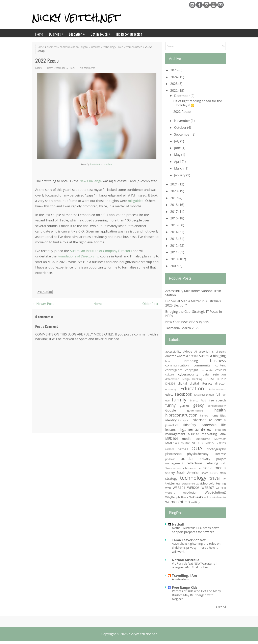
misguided (136, 201)
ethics (169, 395)
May (178, 155)
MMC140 (172, 443)
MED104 (172, 439)
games (185, 405)
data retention (214, 374)
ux (197, 484)
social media (215, 468)
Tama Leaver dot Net (189, 540)
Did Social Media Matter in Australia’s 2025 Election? (193, 303)
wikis (208, 497)
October (181, 128)
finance (194, 400)
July (177, 141)
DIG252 (221, 379)
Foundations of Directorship (78, 256)
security (182, 468)
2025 (174, 70)
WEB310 (170, 493)
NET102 (197, 443)
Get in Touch (102, 33)
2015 (174, 225)
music (185, 443)
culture (170, 374)
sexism (198, 468)
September (183, 134)
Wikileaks (196, 497)
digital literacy (201, 383)
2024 (174, 77)
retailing (212, 463)
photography (216, 449)
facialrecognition (204, 395)
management (175, 434)
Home (39, 34)
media (187, 439)
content (221, 365)
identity (171, 420)
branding (191, 361)
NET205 (221, 443)
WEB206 (193, 488)
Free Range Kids (185, 587)
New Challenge (91, 181)
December (182, 96)
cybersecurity (188, 374)
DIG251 (209, 379)
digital (85, 47)
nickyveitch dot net (143, 634)
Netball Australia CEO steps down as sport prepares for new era (196, 530)
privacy (205, 459)
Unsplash (108, 164)
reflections (195, 463)
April (178, 162)
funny (170, 405)
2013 (174, 239)
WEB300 (221, 488)
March (179, 168)
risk (224, 463)
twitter (170, 483)
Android (183, 356)
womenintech (134, 47)
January (180, 175)
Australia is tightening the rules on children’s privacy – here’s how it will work (196, 547)
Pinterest (220, 454)
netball (183, 449)
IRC (210, 420)
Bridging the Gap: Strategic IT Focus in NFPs (194, 314)
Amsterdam (180, 579)
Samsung (171, 468)
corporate (207, 370)
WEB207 (208, 488)
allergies (221, 352)
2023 (174, 84)
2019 (174, 198)
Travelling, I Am (184, 576)
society (170, 473)
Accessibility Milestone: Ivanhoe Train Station (193, 293)
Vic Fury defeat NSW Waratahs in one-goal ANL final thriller (195, 565)
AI (196, 351)
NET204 (210, 443)
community (202, 365)
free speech (217, 400)
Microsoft (220, 439)
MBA (223, 434)
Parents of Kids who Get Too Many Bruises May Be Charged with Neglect (196, 595)
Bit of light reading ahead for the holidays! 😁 (198, 103)
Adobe (188, 351)
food (203, 400)
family (179, 400)
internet (95, 47)
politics (187, 458)
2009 (174, 266)
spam (205, 473)
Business (57, 33)
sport (214, 473)
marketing (209, 434)
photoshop (173, 454)
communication (69, 47)
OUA (197, 448)
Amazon (171, 356)
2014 (174, 232)
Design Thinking (192, 379)
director (220, 383)
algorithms (206, 351)
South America (188, 473)
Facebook (184, 394)
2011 (174, 252)
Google (171, 410)
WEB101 (179, 488)
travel (215, 478)
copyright (192, 370)
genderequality (217, 406)
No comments (88, 68)
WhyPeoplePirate (177, 497)
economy (171, 389)
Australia (205, 356)
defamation (172, 379)
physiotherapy (198, 454)
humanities (218, 415)
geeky (199, 405)
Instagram (184, 420)
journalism (172, 425)
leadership (209, 425)
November (183, 121)
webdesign (190, 492)
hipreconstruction (181, 415)
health (220, 410)
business (52, 47)
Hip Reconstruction (129, 34)
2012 (174, 246)
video (204, 483)
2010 (174, 259)
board (169, 361)
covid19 (221, 370)
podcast (170, 459)
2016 (174, 218)
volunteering (217, 483)
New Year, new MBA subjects (187, 322)
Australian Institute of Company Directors (101, 251)
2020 (174, 191)
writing (196, 502)
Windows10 (219, 497)
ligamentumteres (196, 429)
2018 (174, 205)
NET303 (170, 449)
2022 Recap (47, 61)
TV (224, 479)
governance (195, 410)
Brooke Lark (95, 164)
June (178, 148)
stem (223, 473)
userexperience (185, 484)
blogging (219, 356)
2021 (174, 184)
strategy (171, 478)
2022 (174, 91)
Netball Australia (186, 560)
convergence (174, 370)
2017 (174, 212)
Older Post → (152, 304)
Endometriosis (217, 389)
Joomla (220, 420)
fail (218, 394)
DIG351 (170, 383)
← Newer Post (43, 304)
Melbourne (203, 439)
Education (78, 33)
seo (190, 468)
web (121, 47)
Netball (178, 524)
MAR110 (193, 434)
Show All (221, 607)
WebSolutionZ (215, 492)
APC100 (193, 356)
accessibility (173, 351)
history (204, 416)
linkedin (220, 430)
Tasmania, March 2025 (182, 328)
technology (109, 47)
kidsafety (189, 425)
